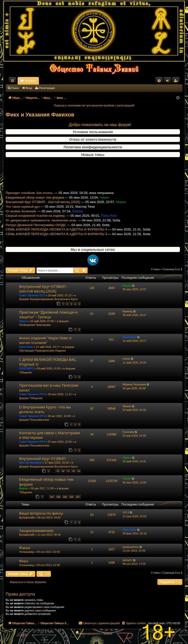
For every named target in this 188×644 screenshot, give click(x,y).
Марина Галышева (134, 384)
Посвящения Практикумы (35, 325)
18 (73, 471)
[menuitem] (159, 81)
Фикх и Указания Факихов (40, 115)
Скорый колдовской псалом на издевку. (35, 220)
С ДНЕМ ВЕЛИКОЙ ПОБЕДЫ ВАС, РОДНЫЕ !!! (48, 362)
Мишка (127, 406)
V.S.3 (126, 512)
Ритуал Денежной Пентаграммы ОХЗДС (36, 229)
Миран (127, 286)
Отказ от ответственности (93, 139)
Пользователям (39, 420)
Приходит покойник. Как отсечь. (30, 197)
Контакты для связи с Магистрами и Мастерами (50, 435)
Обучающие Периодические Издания (42, 351)
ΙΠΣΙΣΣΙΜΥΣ (26, 368)
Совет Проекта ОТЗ (32, 295)
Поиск (15, 88)
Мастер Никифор (30, 463)
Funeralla (128, 432)
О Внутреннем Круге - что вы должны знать (45, 409)
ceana (126, 359)
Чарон (127, 479)
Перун (23, 321)
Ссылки (13, 82)
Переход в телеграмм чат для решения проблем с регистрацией (94, 105)
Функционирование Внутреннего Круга (54, 299)
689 (65, 497)
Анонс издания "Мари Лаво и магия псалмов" (45, 340)
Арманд (128, 311)
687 (52, 497)
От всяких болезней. (21, 216)
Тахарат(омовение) (36, 530)
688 (58, 497)
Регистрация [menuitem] (177, 82)
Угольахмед (26, 552)
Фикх (24, 561)
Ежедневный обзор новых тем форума (35, 202)
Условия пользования (93, 132)
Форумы (74, 81)
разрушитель (131, 547)
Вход (29, 88)
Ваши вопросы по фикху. (41, 513)
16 (63, 471)
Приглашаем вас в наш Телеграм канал (49, 387)
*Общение (26, 372)
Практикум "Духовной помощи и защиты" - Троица (48, 314)
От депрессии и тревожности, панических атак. (41, 225)
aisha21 (127, 560)
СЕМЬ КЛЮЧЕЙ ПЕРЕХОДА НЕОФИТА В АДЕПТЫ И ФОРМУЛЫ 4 (56, 234)
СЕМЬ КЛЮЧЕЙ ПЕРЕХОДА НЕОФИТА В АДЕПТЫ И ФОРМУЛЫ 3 (56, 238)
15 (58, 471)
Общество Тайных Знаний (38, 81)
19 (79, 471)
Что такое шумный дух (23, 211)
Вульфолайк (27, 518)
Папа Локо (26, 347)
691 (78, 497)
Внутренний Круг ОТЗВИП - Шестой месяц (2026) (43, 207)
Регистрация (47, 88)
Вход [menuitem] (169, 82)
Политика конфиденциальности (93, 147)
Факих (25, 548)
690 (71, 497)
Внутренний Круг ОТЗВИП (42, 458)
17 (68, 471)
